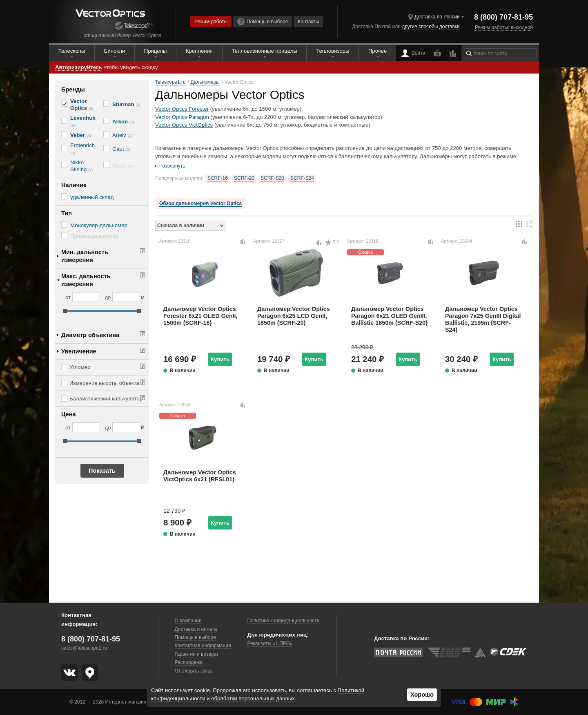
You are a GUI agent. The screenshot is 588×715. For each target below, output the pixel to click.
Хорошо (422, 695)
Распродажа (189, 662)
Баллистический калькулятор (106, 399)
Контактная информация (203, 646)
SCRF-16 (218, 178)
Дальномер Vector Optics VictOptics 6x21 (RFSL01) (200, 476)
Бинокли (115, 51)
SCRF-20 (244, 178)
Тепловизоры (333, 51)
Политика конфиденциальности (283, 621)
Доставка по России (437, 17)
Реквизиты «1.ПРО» (270, 643)
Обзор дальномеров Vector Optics (200, 203)
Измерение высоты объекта (104, 383)
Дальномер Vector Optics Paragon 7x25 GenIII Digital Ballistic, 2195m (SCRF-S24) (483, 320)
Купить (220, 359)
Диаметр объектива (90, 335)
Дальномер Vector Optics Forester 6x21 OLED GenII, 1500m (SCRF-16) (200, 316)
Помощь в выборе (263, 22)
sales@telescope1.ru (84, 648)
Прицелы (156, 51)
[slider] (65, 311)
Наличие (74, 185)
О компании (188, 621)
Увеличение (79, 351)
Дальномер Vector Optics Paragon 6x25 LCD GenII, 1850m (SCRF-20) (294, 316)
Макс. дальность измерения (86, 280)
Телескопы (72, 51)
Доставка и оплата (196, 629)
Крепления (199, 51)
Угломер (80, 367)
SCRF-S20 (272, 178)
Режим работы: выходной (504, 27)
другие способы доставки (431, 27)
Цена (69, 414)
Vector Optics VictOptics (184, 125)
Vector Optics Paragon (182, 117)
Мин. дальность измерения (85, 256)
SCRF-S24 (302, 178)
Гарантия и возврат (197, 654)
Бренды (73, 89)
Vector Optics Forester (182, 109)
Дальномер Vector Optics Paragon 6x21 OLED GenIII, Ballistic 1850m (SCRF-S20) (389, 316)
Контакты (308, 22)
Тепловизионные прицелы (264, 51)
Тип (67, 213)
